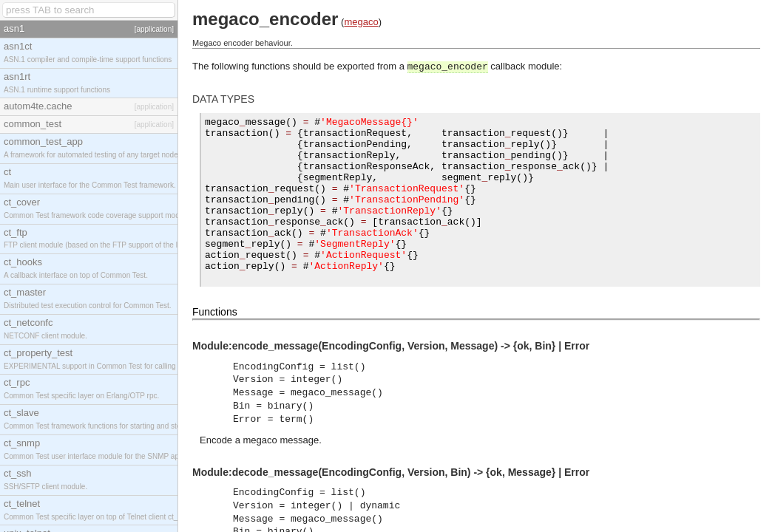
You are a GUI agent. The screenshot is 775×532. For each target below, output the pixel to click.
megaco (361, 22)
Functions (215, 330)
